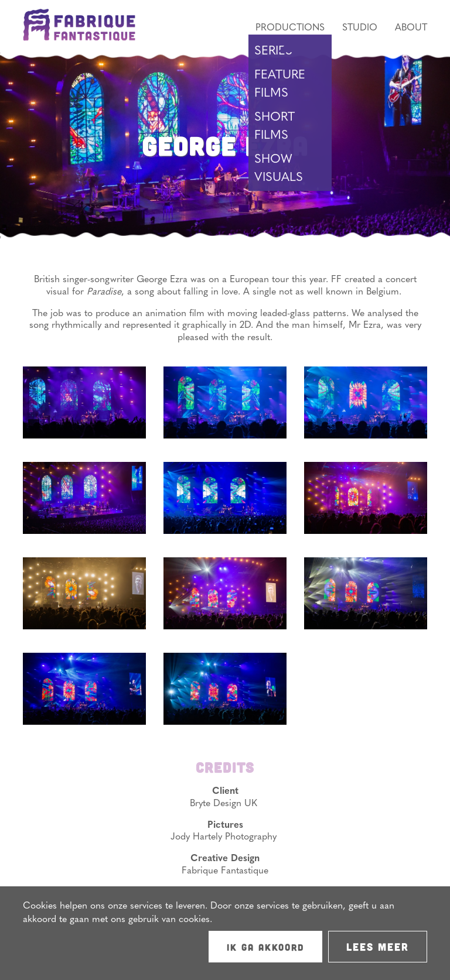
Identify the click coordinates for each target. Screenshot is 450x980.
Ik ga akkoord (265, 947)
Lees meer (378, 947)
